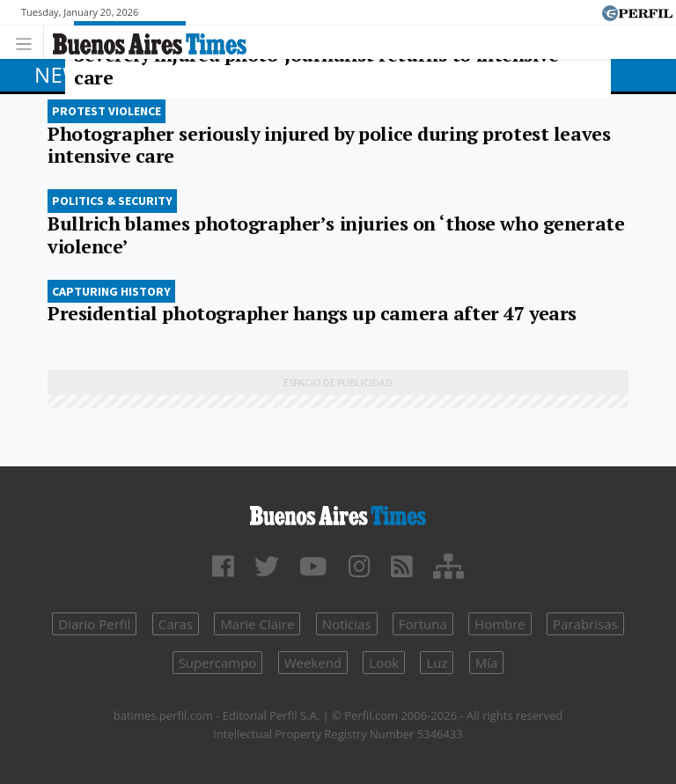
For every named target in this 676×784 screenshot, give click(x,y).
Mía (487, 663)
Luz (437, 663)
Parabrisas (585, 624)
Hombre (500, 624)
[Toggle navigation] (29, 42)
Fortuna (423, 624)
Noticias (347, 624)
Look (384, 663)
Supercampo (218, 663)
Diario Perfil (94, 624)
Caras (176, 624)
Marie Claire (257, 624)
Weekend (313, 663)
